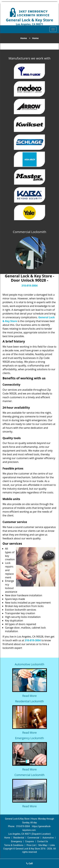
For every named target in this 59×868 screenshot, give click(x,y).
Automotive (48, 838)
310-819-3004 (30, 286)
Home (24, 38)
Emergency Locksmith (29, 738)
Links (52, 845)
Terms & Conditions (14, 845)
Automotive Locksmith (29, 664)
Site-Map (43, 845)
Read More (29, 696)
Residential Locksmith (29, 701)
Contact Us (43, 841)
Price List (31, 845)
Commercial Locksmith (29, 775)
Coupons (30, 841)
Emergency (16, 841)
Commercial (33, 838)
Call (29, 863)
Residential (19, 838)
